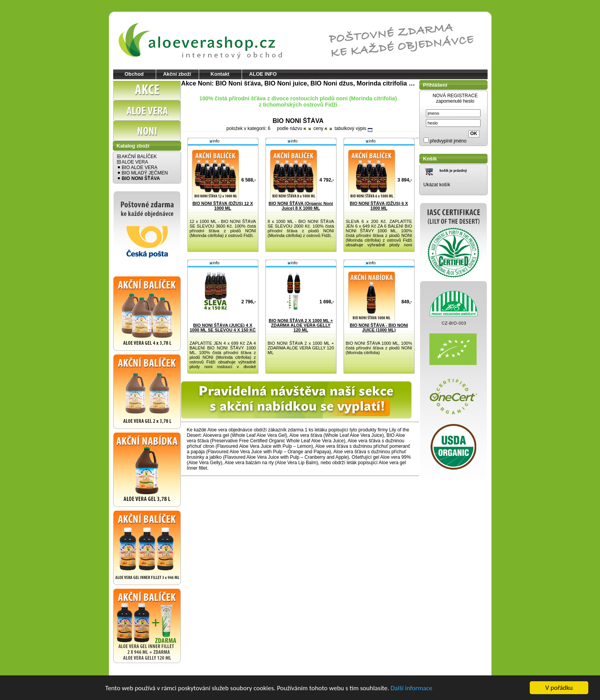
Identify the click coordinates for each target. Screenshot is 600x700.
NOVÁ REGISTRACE (455, 96)
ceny (320, 128)
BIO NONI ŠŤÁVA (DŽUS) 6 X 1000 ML (379, 206)
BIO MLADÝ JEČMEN (142, 173)
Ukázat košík (437, 185)
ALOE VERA (133, 162)
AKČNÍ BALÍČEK (137, 157)
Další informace (412, 688)
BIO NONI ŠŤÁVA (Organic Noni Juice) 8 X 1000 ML (301, 206)
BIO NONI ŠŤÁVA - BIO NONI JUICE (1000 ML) (379, 328)
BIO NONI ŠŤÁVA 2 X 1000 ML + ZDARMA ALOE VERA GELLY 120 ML (301, 325)
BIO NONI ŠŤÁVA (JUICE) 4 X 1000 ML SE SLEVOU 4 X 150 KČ (223, 328)
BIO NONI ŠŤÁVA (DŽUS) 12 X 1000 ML (223, 206)
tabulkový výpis (353, 128)
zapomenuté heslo (455, 101)
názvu (298, 128)
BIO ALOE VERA (137, 167)
